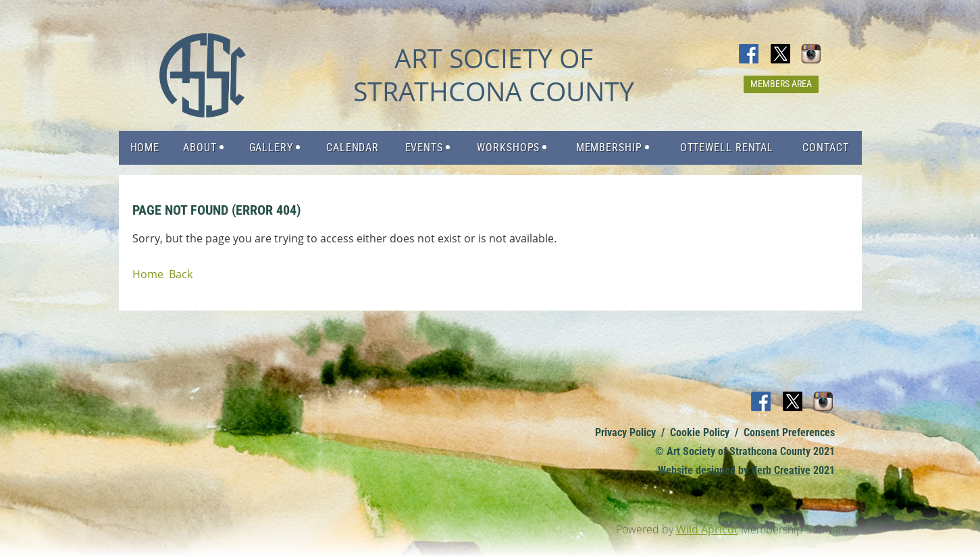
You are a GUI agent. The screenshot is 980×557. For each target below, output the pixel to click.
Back (181, 274)
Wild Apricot (707, 529)
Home (148, 274)
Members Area (781, 84)
